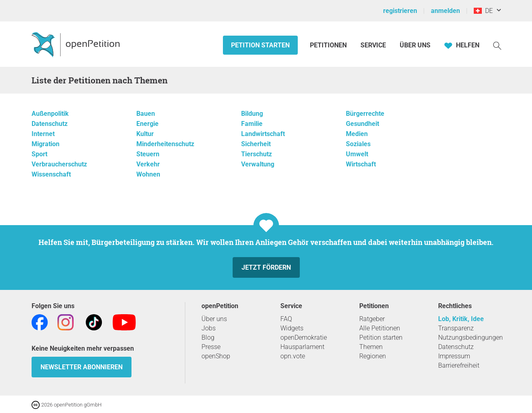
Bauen (146, 114)
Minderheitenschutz (165, 144)
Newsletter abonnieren (82, 367)
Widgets (292, 328)
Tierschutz (256, 154)
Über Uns (415, 45)
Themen (371, 347)
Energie (147, 124)
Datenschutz (50, 124)
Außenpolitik (50, 114)
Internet (43, 134)
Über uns (214, 319)
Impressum (454, 356)
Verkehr (148, 164)
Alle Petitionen (380, 328)
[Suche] (497, 45)
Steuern (148, 154)
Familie (252, 124)
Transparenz (456, 328)
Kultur (145, 134)
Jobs (209, 328)
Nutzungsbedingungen (471, 337)
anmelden (445, 11)
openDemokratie (304, 337)
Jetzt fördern (266, 267)
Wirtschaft (361, 164)
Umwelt (357, 154)
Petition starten (260, 45)
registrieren (400, 11)
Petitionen (329, 45)
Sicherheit (256, 144)
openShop (216, 356)
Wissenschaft (51, 174)
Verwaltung (258, 164)
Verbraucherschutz (59, 164)
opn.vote (293, 356)
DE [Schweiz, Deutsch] (483, 11)
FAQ (286, 319)
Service (373, 45)
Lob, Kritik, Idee (461, 319)
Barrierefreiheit (459, 365)
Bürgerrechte (365, 114)
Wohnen (148, 174)
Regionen (373, 356)
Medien (357, 134)
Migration (46, 144)
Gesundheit (362, 124)
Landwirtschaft (263, 134)
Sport (39, 154)
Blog (208, 337)
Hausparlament (302, 347)
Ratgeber (372, 319)
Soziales (358, 144)
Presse (211, 347)
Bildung (252, 114)
